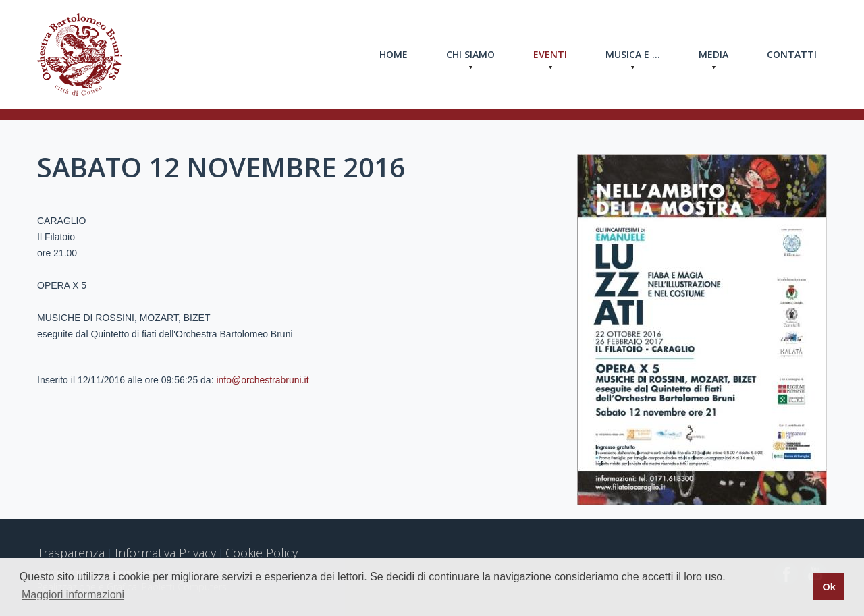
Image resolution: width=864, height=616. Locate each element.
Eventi (550, 55)
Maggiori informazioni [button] (73, 595)
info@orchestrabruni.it (262, 380)
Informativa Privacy (165, 553)
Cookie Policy (262, 553)
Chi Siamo (470, 55)
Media (713, 55)
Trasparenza (71, 553)
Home (394, 54)
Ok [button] (829, 587)
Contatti (792, 54)
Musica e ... (633, 55)
